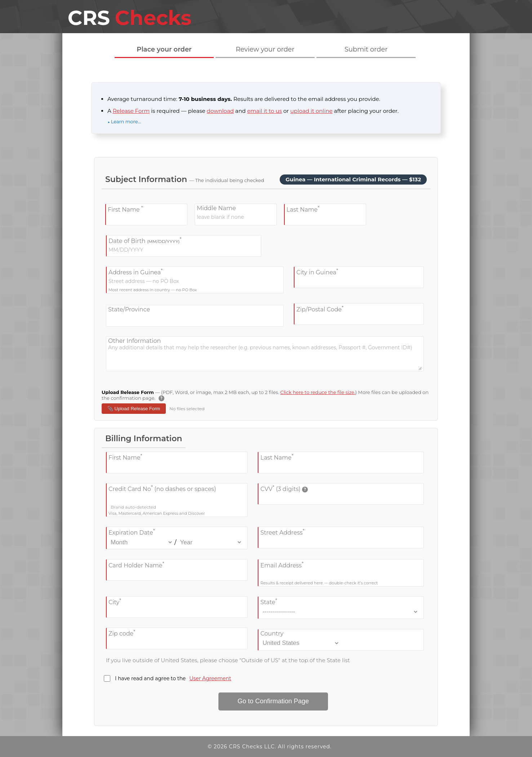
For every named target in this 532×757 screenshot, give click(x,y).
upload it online (311, 111)
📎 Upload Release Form (134, 409)
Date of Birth (145, 240)
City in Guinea (317, 272)
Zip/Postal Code (320, 308)
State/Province (129, 309)
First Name (125, 209)
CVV (284, 488)
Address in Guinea (136, 272)
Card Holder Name (136, 564)
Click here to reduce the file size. (318, 392)
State (269, 601)
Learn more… (126, 121)
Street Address (282, 532)
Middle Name (216, 208)
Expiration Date (132, 532)
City (115, 601)
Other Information (134, 341)
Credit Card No (162, 488)
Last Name (303, 209)
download (220, 111)
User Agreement (210, 678)
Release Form (131, 111)
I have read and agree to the (167, 678)
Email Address (282, 564)
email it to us (265, 111)
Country (272, 634)
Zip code (122, 633)
